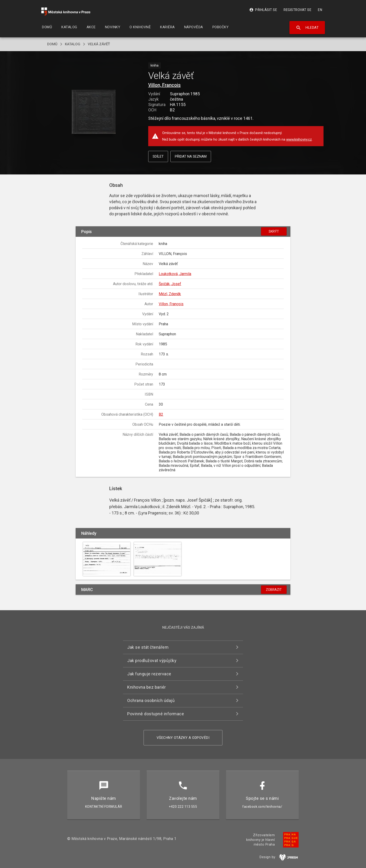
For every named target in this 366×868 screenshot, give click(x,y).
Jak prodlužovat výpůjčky (152, 661)
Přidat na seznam (191, 156)
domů (52, 44)
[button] (94, 112)
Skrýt (274, 231)
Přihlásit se (263, 10)
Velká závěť (99, 44)
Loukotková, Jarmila (175, 274)
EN (320, 10)
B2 (161, 414)
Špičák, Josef (170, 284)
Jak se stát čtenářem (148, 647)
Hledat (307, 28)
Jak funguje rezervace (149, 674)
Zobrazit (274, 590)
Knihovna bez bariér (147, 687)
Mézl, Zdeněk (170, 294)
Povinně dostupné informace (156, 714)
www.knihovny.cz (299, 139)
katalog (73, 44)
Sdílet (158, 156)
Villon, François (164, 85)
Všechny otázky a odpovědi (183, 738)
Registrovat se (297, 10)
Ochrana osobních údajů (151, 700)
